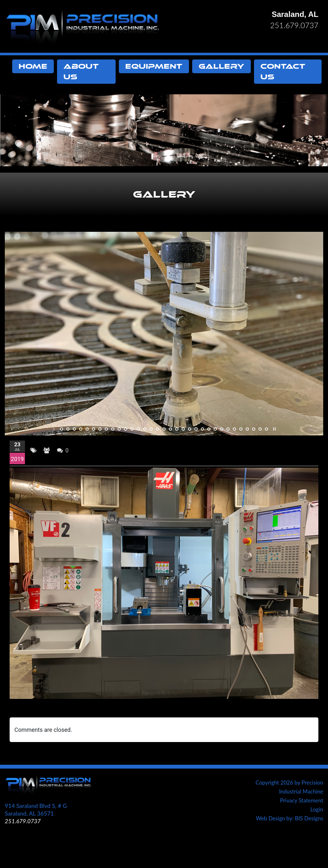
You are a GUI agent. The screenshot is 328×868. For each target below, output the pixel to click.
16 (158, 429)
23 (202, 429)
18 (170, 429)
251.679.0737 (294, 25)
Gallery (221, 66)
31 (254, 429)
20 (183, 429)
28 (234, 429)
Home (33, 66)
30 (247, 429)
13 (138, 429)
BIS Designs (309, 818)
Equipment (154, 66)
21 (190, 429)
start (54, 429)
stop (274, 429)
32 (260, 429)
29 (241, 429)
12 (132, 429)
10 (119, 429)
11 (126, 429)
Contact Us (283, 72)
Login (317, 809)
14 (145, 429)
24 (209, 429)
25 (215, 429)
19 (177, 429)
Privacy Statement (302, 800)
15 (151, 429)
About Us (81, 72)
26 (222, 429)
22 (196, 429)
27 (228, 429)
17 (164, 429)
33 (266, 429)
